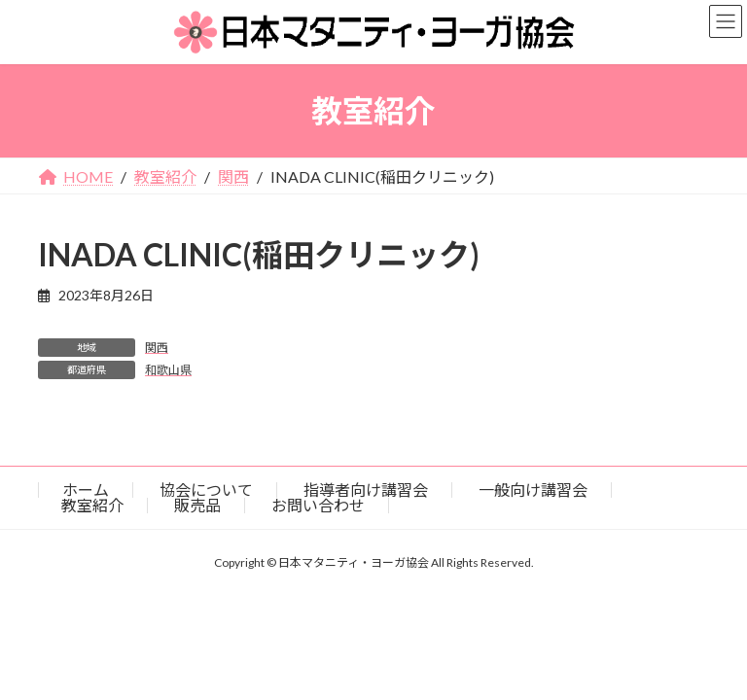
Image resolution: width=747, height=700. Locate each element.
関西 (157, 348)
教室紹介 (92, 505)
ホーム (86, 490)
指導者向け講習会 (366, 490)
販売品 (197, 505)
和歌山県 (168, 370)
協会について (206, 490)
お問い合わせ (318, 505)
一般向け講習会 (533, 490)
